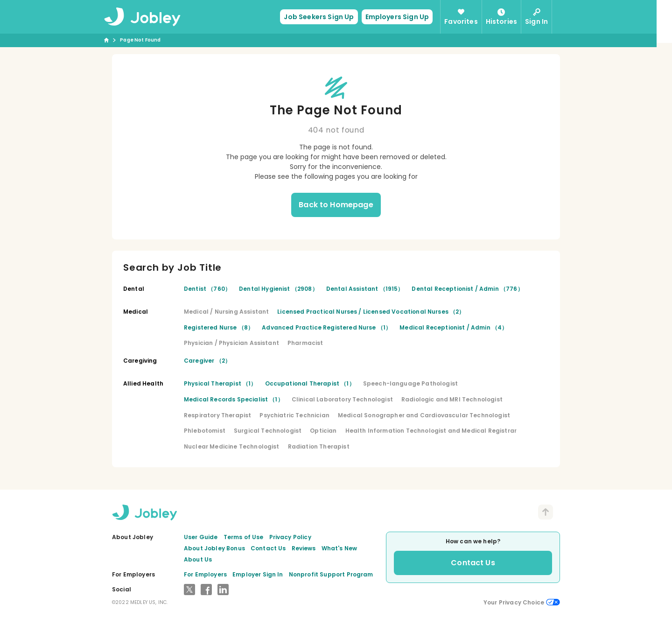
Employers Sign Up (405, 17)
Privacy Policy (290, 537)
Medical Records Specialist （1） (234, 399)
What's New (339, 548)
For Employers (205, 574)
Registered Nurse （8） (219, 327)
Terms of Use (244, 537)
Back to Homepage (336, 205)
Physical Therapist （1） (220, 383)
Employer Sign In (258, 574)
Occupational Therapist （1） (310, 383)
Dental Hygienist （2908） (278, 289)
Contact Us (268, 548)
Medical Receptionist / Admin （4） (453, 327)
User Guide (201, 537)
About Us (198, 559)
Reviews (304, 548)
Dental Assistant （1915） (365, 289)
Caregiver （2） (207, 361)
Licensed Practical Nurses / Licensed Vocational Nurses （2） (371, 312)
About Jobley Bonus (214, 548)
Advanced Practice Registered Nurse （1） (326, 327)
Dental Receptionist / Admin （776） (467, 289)
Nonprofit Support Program (331, 574)
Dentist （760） (207, 289)
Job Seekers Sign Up (327, 17)
